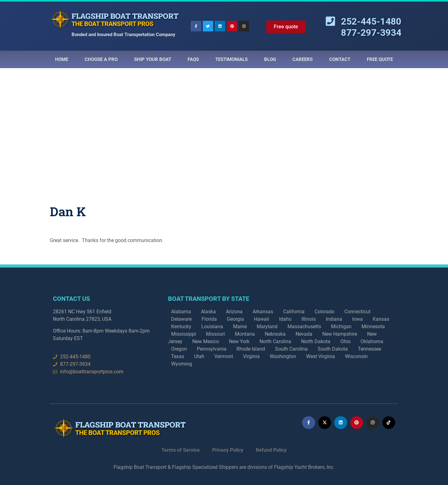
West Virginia (321, 356)
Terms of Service (181, 450)
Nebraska (275, 334)
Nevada (304, 334)
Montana (245, 334)
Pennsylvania (212, 349)
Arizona (234, 312)
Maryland (267, 326)
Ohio (345, 341)
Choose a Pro (101, 59)
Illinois (309, 319)
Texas (178, 356)
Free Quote (380, 59)
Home (62, 59)
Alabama (181, 312)
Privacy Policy (228, 450)
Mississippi (184, 334)
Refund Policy (271, 450)
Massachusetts (304, 326)
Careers (303, 59)
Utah (199, 356)
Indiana (334, 319)
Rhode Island (251, 349)
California (294, 312)
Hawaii (261, 319)
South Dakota (333, 349)
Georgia (235, 319)
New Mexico (206, 341)
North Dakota (316, 341)
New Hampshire (340, 334)
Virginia (251, 356)
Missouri (215, 334)
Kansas (381, 319)
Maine (240, 326)
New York (239, 341)
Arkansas (263, 312)
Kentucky (181, 326)
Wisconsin (356, 356)
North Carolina (275, 341)
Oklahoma (372, 341)
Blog (270, 59)
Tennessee (369, 349)
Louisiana (212, 326)
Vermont (224, 356)
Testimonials (231, 59)
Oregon (179, 349)
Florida (209, 319)
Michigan (341, 326)
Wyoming (182, 364)
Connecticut (357, 312)
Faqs (193, 59)
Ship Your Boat (153, 59)
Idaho (285, 319)
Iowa (357, 319)
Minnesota (373, 326)
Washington (283, 356)
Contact (340, 59)
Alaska (208, 312)
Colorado (324, 312)
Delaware (181, 319)
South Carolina (291, 349)
